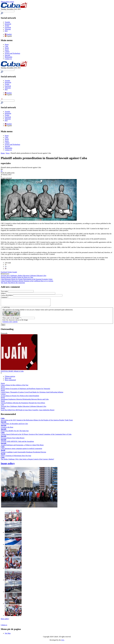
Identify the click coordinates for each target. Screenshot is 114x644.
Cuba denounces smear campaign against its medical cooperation (21, 450)
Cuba (6, 46)
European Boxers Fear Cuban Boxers (13, 439)
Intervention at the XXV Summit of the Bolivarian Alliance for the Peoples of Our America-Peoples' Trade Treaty (37, 422)
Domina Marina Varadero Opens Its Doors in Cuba (17, 277)
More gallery (5, 620)
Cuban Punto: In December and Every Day (14, 425)
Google (15, 272)
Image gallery (8, 465)
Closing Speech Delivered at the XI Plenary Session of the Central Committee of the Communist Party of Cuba (36, 436)
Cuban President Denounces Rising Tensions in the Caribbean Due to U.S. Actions (27, 281)
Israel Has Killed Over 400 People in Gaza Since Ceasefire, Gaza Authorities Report (28, 411)
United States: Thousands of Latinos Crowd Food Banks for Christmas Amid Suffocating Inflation (32, 394)
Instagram (8, 24)
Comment (5, 297)
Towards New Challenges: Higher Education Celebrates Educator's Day (24, 276)
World (7, 48)
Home (7, 44)
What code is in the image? (12, 319)
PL (2, 171)
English (8, 34)
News (8, 153)
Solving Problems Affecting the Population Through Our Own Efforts (23, 404)
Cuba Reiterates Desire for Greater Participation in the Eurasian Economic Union (27, 279)
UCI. (63, 641)
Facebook (8, 27)
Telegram (8, 29)
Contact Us (8, 59)
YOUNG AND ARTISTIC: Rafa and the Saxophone (17, 443)
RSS (6, 31)
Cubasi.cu (4, 626)
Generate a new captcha (10, 323)
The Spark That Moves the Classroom (13, 283)
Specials (7, 55)
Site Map (8, 635)
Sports (7, 50)
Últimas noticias (10, 378)
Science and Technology (12, 53)
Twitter (7, 26)
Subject (3, 293)
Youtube (7, 22)
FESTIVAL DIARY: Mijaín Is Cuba (12, 373)
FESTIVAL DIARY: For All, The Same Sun (15, 432)
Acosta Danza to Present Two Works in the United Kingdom (20, 397)
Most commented (10, 381)
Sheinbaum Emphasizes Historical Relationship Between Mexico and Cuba (25, 401)
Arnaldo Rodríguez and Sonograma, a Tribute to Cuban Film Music (22, 446)
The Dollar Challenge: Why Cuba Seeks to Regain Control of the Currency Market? (27, 461)
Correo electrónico (7, 295)
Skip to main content (7, 2)
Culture (7, 52)
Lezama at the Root (7, 429)
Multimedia (8, 57)
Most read (8, 380)
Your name (4, 291)
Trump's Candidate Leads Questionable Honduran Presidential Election (23, 454)
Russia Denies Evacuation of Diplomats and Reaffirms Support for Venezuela (25, 390)
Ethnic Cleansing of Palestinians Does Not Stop (16, 457)
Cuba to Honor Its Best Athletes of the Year (15, 387)
